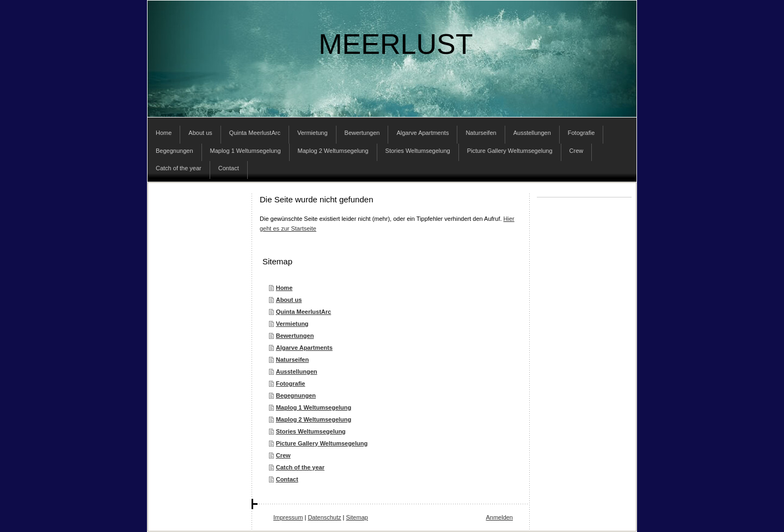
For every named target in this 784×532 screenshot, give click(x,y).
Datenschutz (324, 517)
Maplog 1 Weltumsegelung (314, 407)
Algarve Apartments (304, 348)
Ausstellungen (297, 372)
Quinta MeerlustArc (304, 312)
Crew (283, 455)
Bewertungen (295, 336)
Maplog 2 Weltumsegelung (314, 419)
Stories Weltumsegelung (311, 431)
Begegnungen (296, 395)
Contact (287, 479)
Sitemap (357, 517)
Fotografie (291, 383)
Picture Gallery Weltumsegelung (322, 443)
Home (284, 288)
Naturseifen (293, 360)
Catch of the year (300, 467)
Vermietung (292, 324)
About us (289, 300)
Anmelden (499, 517)
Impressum (288, 517)
